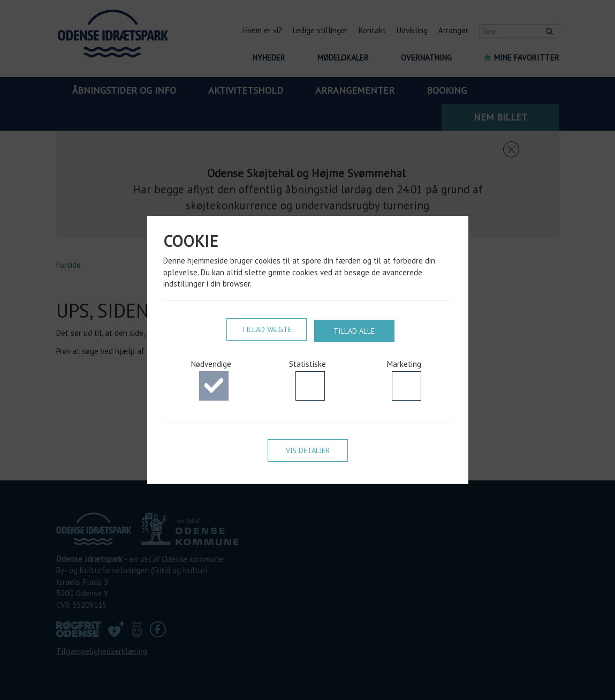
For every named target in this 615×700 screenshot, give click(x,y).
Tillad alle (354, 330)
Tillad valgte (267, 330)
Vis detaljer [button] (308, 452)
